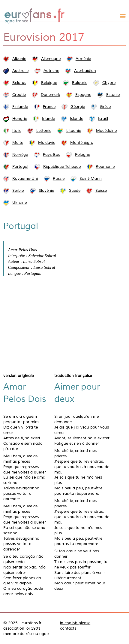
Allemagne (51, 59)
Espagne (83, 95)
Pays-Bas (51, 155)
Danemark (51, 95)
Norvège (20, 155)
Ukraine (19, 203)
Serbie (18, 191)
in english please (75, 623)
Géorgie (78, 107)
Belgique (49, 83)
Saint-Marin (91, 179)
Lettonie (44, 131)
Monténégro (82, 143)
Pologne (82, 155)
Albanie (19, 59)
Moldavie (47, 143)
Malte (18, 143)
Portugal (20, 167)
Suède (75, 191)
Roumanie (105, 167)
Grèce (105, 107)
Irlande (48, 119)
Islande (76, 119)
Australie (20, 71)
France (49, 107)
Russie (59, 179)
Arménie (83, 59)
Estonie (113, 95)
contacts (68, 628)
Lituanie (74, 131)
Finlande (20, 107)
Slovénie (46, 191)
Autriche (51, 71)
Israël (103, 119)
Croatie (19, 95)
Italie (17, 131)
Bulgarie (80, 83)
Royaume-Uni (25, 179)
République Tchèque (62, 167)
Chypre (109, 83)
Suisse (101, 191)
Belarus (19, 83)
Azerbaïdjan (85, 71)
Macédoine (106, 131)
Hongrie (20, 119)
